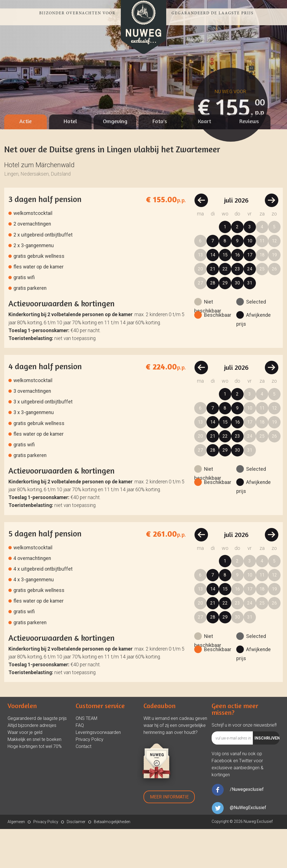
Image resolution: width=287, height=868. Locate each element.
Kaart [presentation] (204, 160)
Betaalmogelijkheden (112, 861)
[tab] (26, 161)
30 (237, 322)
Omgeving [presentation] (115, 160)
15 (225, 294)
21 (213, 308)
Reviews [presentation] (249, 160)
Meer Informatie (169, 836)
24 (250, 308)
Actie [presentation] (26, 160)
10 (250, 280)
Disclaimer (76, 861)
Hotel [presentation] (70, 160)
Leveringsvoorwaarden (98, 771)
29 (225, 322)
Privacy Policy (90, 778)
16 (237, 294)
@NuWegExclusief (248, 847)
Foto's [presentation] (160, 160)
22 (225, 308)
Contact (84, 785)
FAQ (80, 764)
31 (250, 322)
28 (213, 322)
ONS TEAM (86, 757)
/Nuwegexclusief (247, 828)
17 (250, 294)
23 (237, 308)
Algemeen (16, 861)
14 (213, 294)
